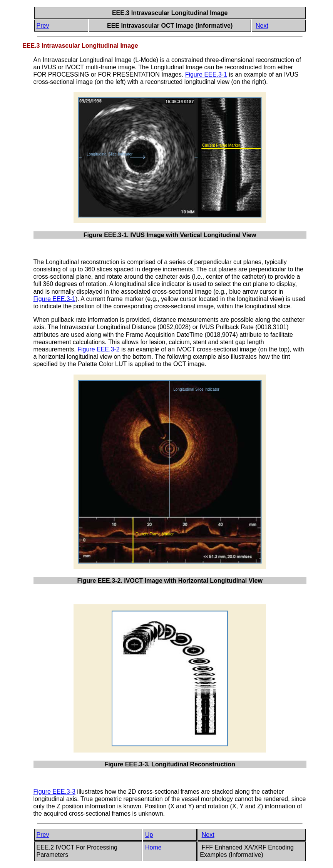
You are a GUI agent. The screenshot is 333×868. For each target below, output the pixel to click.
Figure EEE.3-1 (206, 74)
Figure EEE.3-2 (98, 349)
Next (262, 26)
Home (153, 847)
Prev (43, 26)
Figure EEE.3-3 (54, 792)
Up (149, 835)
